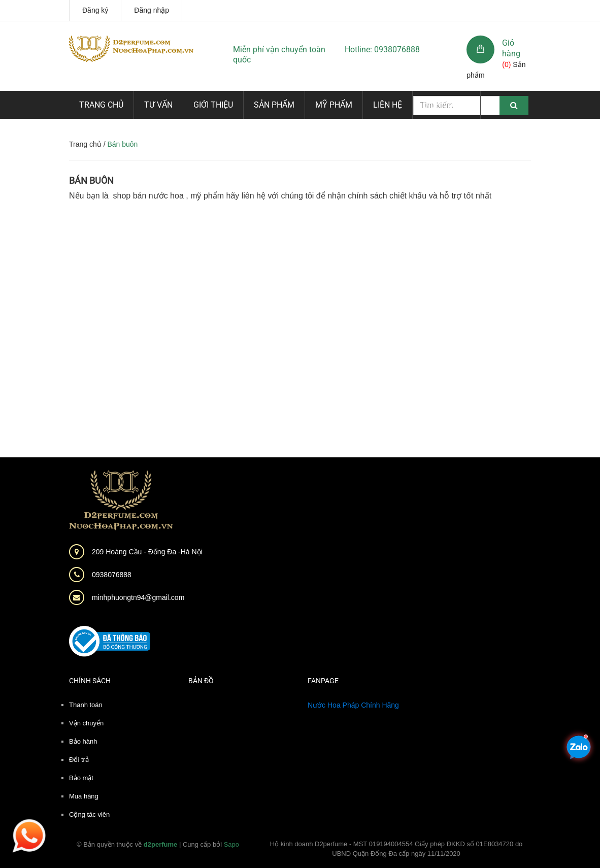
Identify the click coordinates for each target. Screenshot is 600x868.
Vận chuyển (86, 723)
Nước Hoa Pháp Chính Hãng (353, 705)
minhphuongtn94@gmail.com (138, 597)
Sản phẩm (274, 105)
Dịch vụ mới (446, 105)
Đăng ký (95, 10)
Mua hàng (84, 796)
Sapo (231, 844)
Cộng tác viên (89, 814)
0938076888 (112, 575)
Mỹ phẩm (334, 105)
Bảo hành (83, 741)
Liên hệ (388, 105)
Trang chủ (101, 105)
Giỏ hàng (511, 48)
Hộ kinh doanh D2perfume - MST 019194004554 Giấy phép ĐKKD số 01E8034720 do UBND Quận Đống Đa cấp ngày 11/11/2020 (396, 849)
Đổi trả (79, 760)
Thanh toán (86, 705)
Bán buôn (91, 180)
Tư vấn (158, 105)
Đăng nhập (152, 10)
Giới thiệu (213, 105)
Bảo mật (81, 778)
